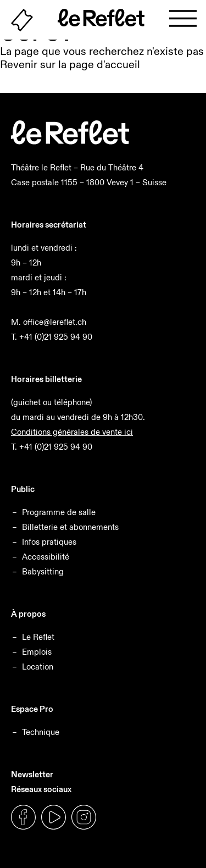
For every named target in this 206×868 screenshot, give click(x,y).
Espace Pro (32, 709)
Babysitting (43, 571)
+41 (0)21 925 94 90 (56, 337)
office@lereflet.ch (55, 322)
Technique (41, 732)
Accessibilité (46, 557)
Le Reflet (38, 637)
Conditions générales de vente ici (72, 432)
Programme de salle (59, 512)
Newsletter (32, 774)
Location (38, 667)
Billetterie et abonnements (70, 527)
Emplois (37, 652)
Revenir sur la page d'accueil (70, 64)
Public (23, 489)
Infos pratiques (49, 542)
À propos (28, 614)
